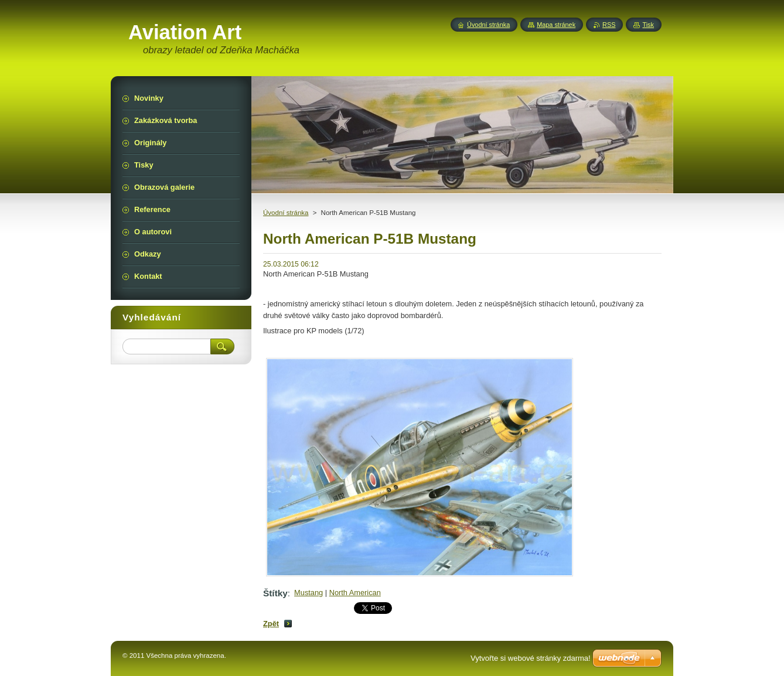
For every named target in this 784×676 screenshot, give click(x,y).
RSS (609, 25)
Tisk (648, 25)
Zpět (271, 624)
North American (355, 593)
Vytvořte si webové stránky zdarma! (531, 658)
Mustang (309, 593)
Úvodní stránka (286, 213)
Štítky (275, 593)
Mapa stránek (556, 25)
